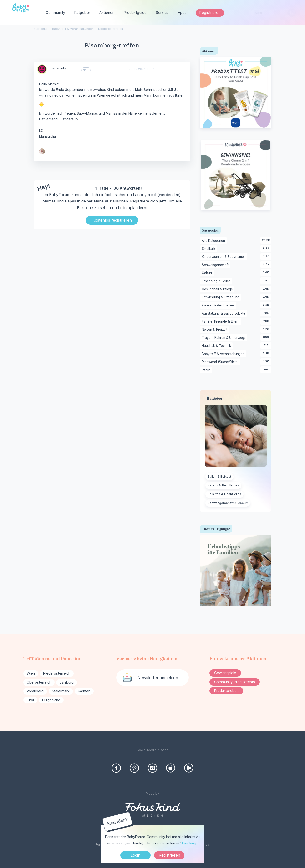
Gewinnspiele (225, 673)
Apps (182, 12)
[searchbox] (273, 13)
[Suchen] (292, 13)
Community (56, 12)
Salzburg (67, 682)
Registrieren (210, 12)
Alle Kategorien (214, 241)
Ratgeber (82, 12)
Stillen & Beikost (219, 476)
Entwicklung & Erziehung (221, 297)
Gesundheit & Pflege (218, 289)
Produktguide (135, 12)
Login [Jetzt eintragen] (135, 855)
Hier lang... (190, 843)
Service (162, 12)
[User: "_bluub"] (42, 151)
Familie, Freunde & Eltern (221, 322)
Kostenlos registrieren (112, 220)
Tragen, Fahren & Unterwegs (225, 338)
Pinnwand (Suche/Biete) (221, 362)
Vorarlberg (35, 691)
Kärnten (84, 691)
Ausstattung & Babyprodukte (224, 314)
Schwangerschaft (216, 265)
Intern (207, 370)
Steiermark (61, 691)
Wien (31, 673)
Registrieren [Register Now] (169, 855)
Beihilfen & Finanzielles (224, 494)
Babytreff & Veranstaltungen (224, 354)
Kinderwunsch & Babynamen (225, 257)
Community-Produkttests (235, 682)
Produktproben (226, 691)
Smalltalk (209, 249)
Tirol (30, 700)
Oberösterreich (39, 682)
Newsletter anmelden (158, 678)
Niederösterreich (57, 673)
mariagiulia (58, 68)
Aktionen (107, 12)
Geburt (208, 273)
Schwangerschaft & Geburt (228, 503)
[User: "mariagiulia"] (42, 69)
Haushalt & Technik (217, 346)
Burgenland (51, 700)
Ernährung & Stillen (217, 281)
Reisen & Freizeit (215, 330)
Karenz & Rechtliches (219, 306)
